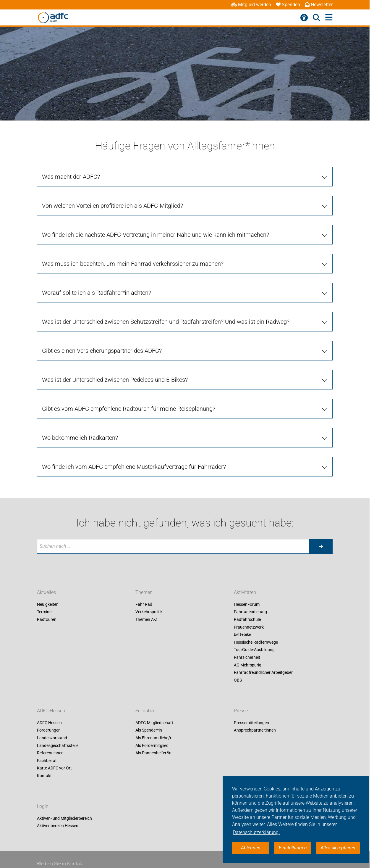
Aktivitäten (245, 592)
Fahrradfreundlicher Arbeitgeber (263, 673)
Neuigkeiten (48, 604)
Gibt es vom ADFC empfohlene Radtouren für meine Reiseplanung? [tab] (129, 409)
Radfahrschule (247, 619)
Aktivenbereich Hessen (58, 826)
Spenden (288, 5)
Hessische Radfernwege (256, 642)
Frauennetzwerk (249, 627)
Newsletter (319, 5)
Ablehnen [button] (251, 848)
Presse (241, 711)
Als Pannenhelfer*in (153, 753)
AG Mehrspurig (248, 665)
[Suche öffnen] (316, 18)
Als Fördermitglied (152, 745)
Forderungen (49, 730)
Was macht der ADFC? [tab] (71, 177)
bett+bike (242, 635)
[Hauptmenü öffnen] (329, 18)
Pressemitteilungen (251, 723)
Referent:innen (50, 753)
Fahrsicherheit (247, 657)
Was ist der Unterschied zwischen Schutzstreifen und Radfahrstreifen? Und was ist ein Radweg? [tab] (166, 322)
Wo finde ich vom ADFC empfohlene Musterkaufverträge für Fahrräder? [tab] (134, 467)
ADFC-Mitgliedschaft (154, 723)
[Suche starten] (321, 546)
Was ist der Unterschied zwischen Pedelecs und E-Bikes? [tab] (115, 380)
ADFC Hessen (51, 711)
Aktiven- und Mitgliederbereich (64, 818)
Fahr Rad (144, 604)
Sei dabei (145, 711)
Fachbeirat (47, 761)
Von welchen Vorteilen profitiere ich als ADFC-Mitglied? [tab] (112, 206)
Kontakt (44, 776)
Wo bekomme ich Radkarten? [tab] (80, 438)
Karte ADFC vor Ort (54, 768)
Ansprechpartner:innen (255, 730)
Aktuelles (46, 592)
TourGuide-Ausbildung (254, 650)
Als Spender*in (149, 730)
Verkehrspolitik (149, 612)
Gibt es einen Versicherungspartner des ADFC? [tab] (102, 351)
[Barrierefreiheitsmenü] (304, 18)
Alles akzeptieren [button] (338, 848)
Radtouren (47, 619)
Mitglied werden (251, 5)
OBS (238, 680)
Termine (44, 612)
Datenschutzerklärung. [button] (256, 832)
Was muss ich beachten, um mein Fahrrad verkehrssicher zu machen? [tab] (133, 264)
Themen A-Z (146, 619)
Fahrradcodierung (250, 612)
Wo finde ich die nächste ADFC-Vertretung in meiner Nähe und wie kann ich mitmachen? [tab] (156, 235)
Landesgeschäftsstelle (58, 745)
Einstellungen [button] (293, 848)
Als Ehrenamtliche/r (153, 738)
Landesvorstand (52, 738)
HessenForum (247, 604)
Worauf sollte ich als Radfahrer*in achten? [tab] (97, 293)
